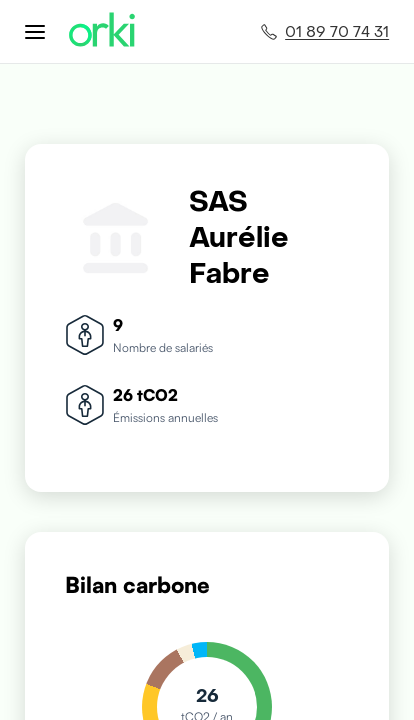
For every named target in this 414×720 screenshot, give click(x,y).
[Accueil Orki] (102, 31)
